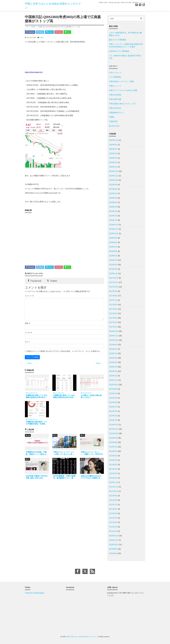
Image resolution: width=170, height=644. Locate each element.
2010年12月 (114, 536)
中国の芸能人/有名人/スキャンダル (122, 104)
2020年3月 (113, 158)
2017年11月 (114, 282)
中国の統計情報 (115, 99)
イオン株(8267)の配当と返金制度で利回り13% (125, 57)
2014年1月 (113, 420)
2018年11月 (114, 229)
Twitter (41, 32)
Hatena (50, 32)
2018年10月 (114, 234)
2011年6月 (113, 509)
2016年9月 (113, 345)
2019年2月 (113, 216)
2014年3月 (113, 411)
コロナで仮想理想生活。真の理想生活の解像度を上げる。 (125, 34)
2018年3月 (113, 265)
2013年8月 (113, 442)
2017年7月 (113, 300)
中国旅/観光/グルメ (116, 113)
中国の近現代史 (115, 108)
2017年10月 (114, 287)
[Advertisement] (64, 238)
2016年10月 (114, 340)
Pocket (60, 32)
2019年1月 (113, 220)
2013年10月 (114, 433)
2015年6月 (113, 389)
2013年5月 (113, 456)
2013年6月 (113, 451)
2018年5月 (113, 256)
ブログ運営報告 (115, 77)
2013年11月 (114, 429)
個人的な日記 (114, 126)
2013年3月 (113, 460)
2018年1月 (113, 273)
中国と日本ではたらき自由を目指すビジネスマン (82, 637)
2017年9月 (113, 291)
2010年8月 (113, 553)
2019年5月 (113, 202)
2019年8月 (113, 189)
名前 (28, 324)
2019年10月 (114, 180)
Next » (99, 364)
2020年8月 (113, 145)
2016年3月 (113, 371)
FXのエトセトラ (115, 73)
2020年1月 (113, 167)
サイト (27, 343)
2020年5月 (113, 149)
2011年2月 (113, 527)
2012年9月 (113, 465)
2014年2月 (113, 416)
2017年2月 (113, 322)
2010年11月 (114, 540)
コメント (29, 296)
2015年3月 (113, 393)
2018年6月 (113, 251)
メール (29, 333)
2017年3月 (113, 318)
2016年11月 (114, 336)
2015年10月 (114, 385)
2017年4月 (113, 313)
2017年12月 (114, 278)
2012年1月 (113, 482)
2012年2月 (113, 478)
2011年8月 (113, 500)
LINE (69, 32)
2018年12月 (114, 225)
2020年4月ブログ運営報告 (119, 51)
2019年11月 (114, 176)
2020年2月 (113, 162)
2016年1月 (113, 376)
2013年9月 (113, 438)
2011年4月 (113, 518)
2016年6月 (113, 358)
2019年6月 (113, 198)
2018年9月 (113, 238)
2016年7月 (113, 353)
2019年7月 (113, 194)
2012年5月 (113, 473)
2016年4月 (113, 367)
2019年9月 (113, 185)
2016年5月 (113, 362)
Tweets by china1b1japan (35, 593)
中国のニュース (115, 86)
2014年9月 (113, 402)
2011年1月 (113, 531)
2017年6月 (113, 305)
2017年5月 (113, 309)
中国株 (41, 38)
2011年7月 (113, 505)
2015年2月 (113, 398)
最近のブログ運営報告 (118, 40)
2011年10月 (114, 491)
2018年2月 (113, 269)
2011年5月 (113, 513)
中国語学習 (113, 121)
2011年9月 (113, 496)
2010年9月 (113, 549)
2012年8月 (113, 469)
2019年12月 (114, 171)
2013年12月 (114, 425)
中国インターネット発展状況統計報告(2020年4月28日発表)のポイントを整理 (126, 45)
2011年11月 (114, 487)
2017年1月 (113, 327)
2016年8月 (113, 349)
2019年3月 (113, 211)
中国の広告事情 (115, 95)
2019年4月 (113, 207)
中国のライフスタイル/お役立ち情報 (123, 90)
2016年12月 (114, 331)
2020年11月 (114, 140)
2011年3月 (113, 522)
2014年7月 (113, 407)
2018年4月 (113, 260)
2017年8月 (113, 296)
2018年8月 (113, 242)
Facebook (30, 32)
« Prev (29, 364)
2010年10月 (114, 545)
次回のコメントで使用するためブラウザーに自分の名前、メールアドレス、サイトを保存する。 (64, 352)
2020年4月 (113, 154)
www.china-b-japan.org (34, 72)
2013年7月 (113, 447)
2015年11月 (114, 380)
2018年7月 (113, 247)
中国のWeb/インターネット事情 (121, 81)
